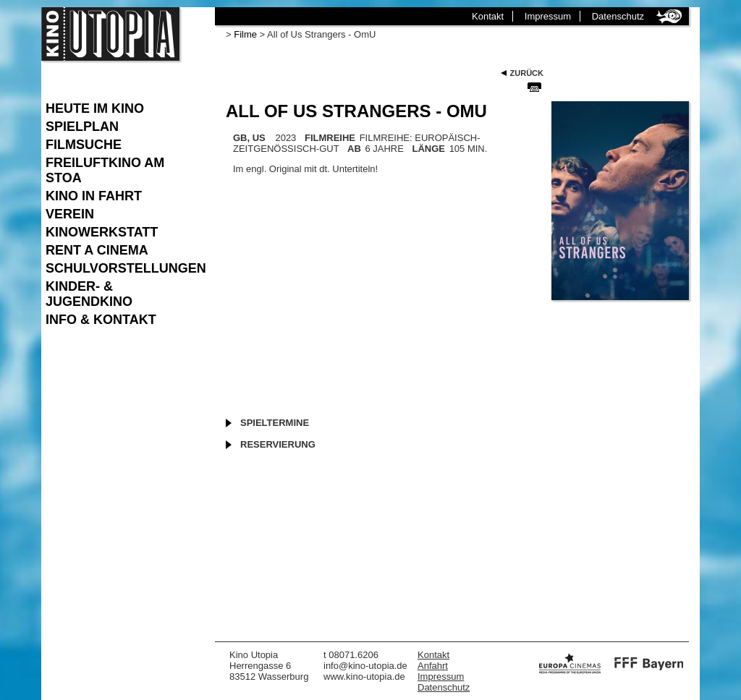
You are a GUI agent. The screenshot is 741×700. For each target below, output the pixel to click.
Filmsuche (84, 145)
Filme (245, 34)
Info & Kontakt (101, 320)
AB (354, 149)
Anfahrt (433, 666)
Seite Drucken (534, 87)
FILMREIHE (330, 138)
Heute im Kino (95, 108)
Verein (70, 214)
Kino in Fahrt (94, 196)
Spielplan (82, 127)
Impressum (548, 16)
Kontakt (488, 16)
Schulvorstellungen (123, 268)
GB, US (249, 138)
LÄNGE (429, 149)
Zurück (527, 73)
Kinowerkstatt (102, 232)
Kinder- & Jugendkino (89, 294)
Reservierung (278, 444)
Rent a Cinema (97, 250)
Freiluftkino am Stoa (105, 170)
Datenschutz (618, 16)
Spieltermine (275, 423)
